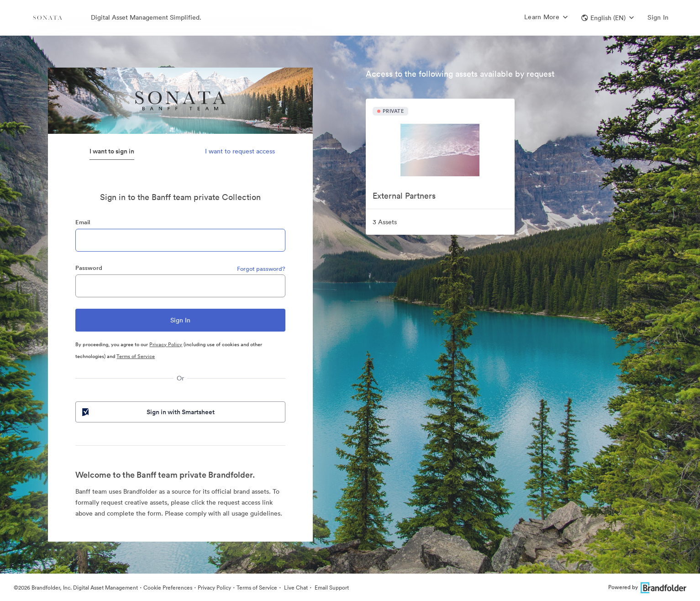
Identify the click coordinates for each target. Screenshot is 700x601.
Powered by (647, 587)
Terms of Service (136, 356)
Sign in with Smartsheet (147, 412)
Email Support (331, 588)
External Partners (404, 196)
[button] (608, 18)
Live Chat (295, 588)
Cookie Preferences (168, 588)
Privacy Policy (166, 344)
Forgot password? (261, 269)
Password (89, 268)
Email (83, 222)
